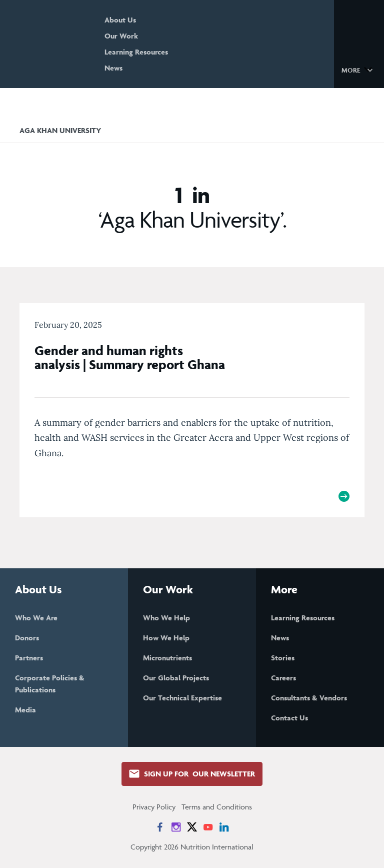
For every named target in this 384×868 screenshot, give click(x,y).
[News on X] (192, 827)
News (114, 68)
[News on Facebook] (160, 827)
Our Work (122, 36)
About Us (121, 20)
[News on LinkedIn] (224, 827)
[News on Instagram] (176, 827)
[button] (359, 70)
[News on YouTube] (208, 827)
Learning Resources (137, 52)
